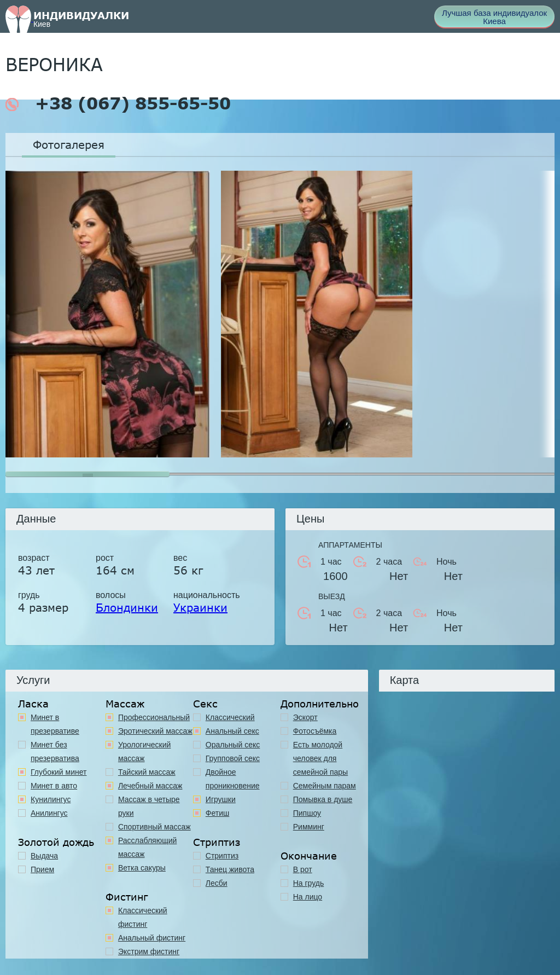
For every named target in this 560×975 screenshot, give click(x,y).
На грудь (309, 883)
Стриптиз (222, 856)
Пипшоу (307, 813)
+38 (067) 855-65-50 (118, 103)
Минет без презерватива (55, 751)
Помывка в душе (323, 799)
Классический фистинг (143, 917)
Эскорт (305, 717)
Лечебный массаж (150, 786)
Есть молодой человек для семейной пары (320, 758)
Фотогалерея (69, 144)
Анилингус (49, 813)
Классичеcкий (230, 717)
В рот (303, 869)
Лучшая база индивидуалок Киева (494, 17)
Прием (42, 869)
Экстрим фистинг (149, 951)
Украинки (200, 607)
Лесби (217, 883)
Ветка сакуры (142, 868)
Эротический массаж (155, 731)
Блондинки (127, 607)
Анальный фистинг (152, 938)
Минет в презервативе (55, 724)
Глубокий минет (59, 772)
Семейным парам (325, 786)
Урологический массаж (144, 751)
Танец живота (230, 869)
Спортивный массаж (154, 827)
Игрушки (221, 799)
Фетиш (217, 813)
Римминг (309, 827)
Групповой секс (233, 758)
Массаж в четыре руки (149, 806)
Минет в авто (54, 786)
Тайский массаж (147, 772)
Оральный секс (233, 745)
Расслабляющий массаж (147, 847)
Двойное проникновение (233, 779)
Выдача (44, 856)
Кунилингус (51, 799)
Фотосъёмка (315, 731)
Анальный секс (232, 731)
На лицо (308, 897)
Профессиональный (154, 717)
